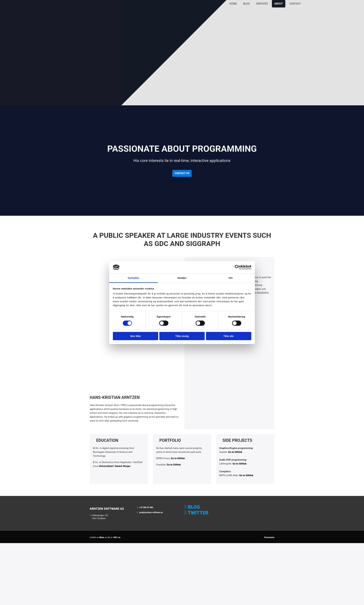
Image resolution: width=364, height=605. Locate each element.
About (279, 4)
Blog (246, 4)
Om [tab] (230, 278)
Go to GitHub (178, 458)
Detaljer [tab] (182, 278)
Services (262, 4)
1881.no (117, 537)
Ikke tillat (135, 336)
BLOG (194, 507)
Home (233, 4)
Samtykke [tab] (134, 278)
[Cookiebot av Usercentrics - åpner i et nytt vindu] (237, 267)
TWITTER (198, 513)
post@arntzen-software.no (151, 512)
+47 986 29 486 (146, 507)
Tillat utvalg (182, 336)
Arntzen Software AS (107, 509)
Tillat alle (229, 336)
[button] (182, 173)
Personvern (269, 537)
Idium (102, 537)
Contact (295, 4)
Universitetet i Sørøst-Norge (114, 466)
